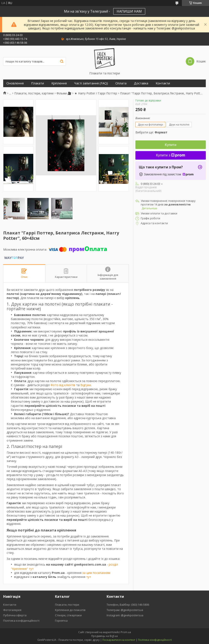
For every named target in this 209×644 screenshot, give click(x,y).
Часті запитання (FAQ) (91, 83)
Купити (171, 145)
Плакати (38, 83)
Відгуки (86, 385)
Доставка (141, 83)
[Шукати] (62, 61)
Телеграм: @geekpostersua (125, 610)
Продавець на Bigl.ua (104, 636)
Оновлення (15, 83)
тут (89, 577)
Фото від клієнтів (63, 385)
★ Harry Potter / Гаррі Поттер (96, 93)
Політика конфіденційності (21, 621)
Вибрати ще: (151, 132)
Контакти (163, 83)
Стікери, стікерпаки (68, 615)
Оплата (121, 83)
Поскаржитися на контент (119, 640)
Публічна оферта (15, 615)
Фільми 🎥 (64, 93)
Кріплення (59, 83)
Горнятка (61, 621)
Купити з (171, 155)
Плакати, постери (67, 605)
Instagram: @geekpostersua (125, 615)
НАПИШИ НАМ (129, 11)
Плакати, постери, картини (34, 93)
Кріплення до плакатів (70, 610)
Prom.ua (126, 632)
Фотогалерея (12, 610)
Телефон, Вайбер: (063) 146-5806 (128, 605)
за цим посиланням (96, 573)
